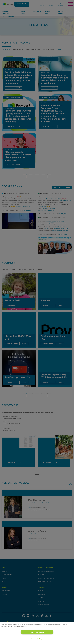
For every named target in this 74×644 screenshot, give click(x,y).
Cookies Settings (37, 639)
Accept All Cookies (37, 632)
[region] (37, 633)
